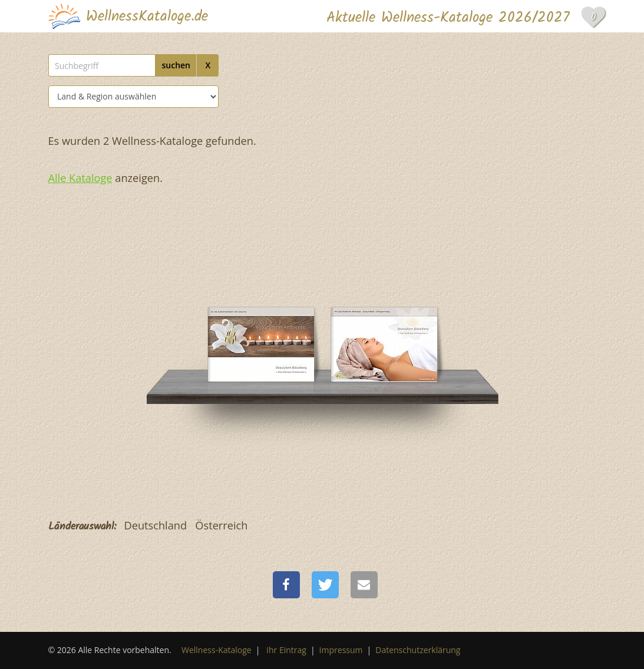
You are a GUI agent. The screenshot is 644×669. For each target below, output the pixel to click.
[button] (286, 585)
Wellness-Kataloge (217, 650)
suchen (176, 65)
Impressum (341, 650)
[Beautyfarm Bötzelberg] (261, 310)
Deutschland (156, 525)
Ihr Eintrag (286, 650)
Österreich (221, 525)
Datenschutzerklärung (418, 650)
